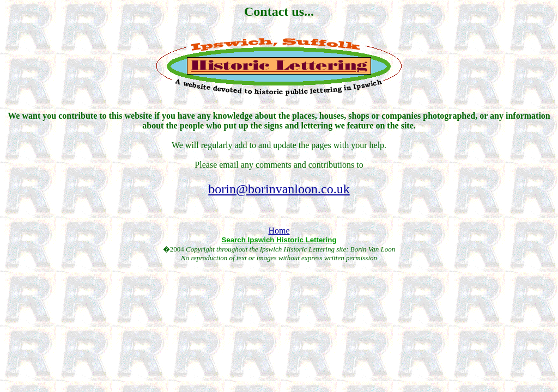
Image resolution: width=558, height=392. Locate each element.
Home (279, 231)
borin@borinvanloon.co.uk (279, 189)
